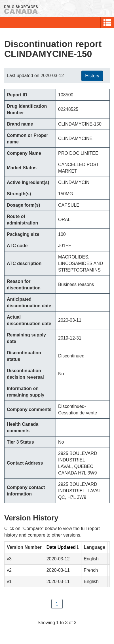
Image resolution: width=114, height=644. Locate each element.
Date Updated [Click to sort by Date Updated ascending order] (61, 547)
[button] (107, 23)
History (92, 76)
